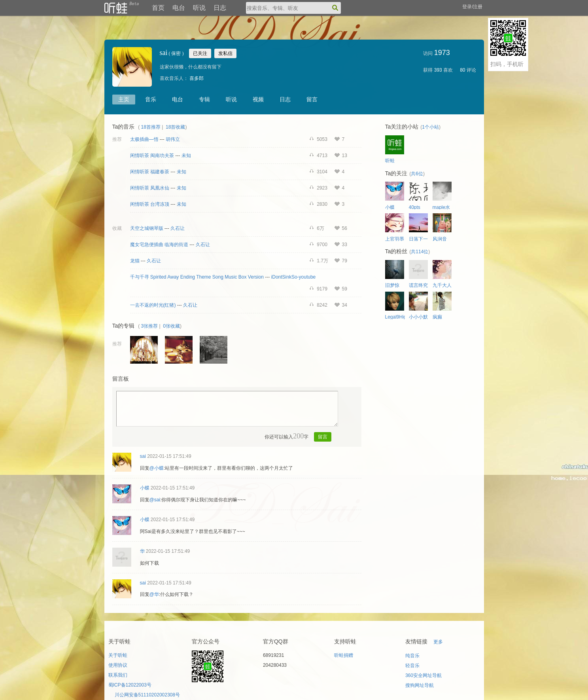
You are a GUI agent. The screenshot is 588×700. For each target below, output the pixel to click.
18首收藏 (175, 127)
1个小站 (430, 127)
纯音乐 (412, 656)
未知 (186, 156)
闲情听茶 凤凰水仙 (150, 188)
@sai (155, 500)
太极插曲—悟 (144, 139)
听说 (199, 8)
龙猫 (135, 261)
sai (143, 456)
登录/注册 (472, 7)
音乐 (151, 99)
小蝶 (145, 488)
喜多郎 (197, 78)
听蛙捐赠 (344, 655)
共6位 (417, 174)
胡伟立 (173, 139)
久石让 (178, 228)
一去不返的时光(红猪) (153, 305)
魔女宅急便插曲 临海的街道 (159, 245)
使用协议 (118, 665)
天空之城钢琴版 (147, 228)
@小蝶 (157, 468)
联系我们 (118, 675)
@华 (154, 594)
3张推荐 (150, 326)
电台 (179, 8)
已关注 (200, 53)
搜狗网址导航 (420, 685)
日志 (220, 8)
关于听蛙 (118, 655)
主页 (124, 99)
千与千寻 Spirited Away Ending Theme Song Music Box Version (197, 277)
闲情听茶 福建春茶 (150, 172)
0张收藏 (171, 326)
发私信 (225, 53)
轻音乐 (412, 666)
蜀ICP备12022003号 (130, 685)
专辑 (204, 99)
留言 (312, 99)
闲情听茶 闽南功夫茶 (152, 156)
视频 (258, 99)
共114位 (420, 252)
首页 (158, 8)
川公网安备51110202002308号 (147, 695)
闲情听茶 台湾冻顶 (150, 204)
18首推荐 (151, 127)
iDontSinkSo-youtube (294, 277)
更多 (438, 642)
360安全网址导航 (424, 675)
